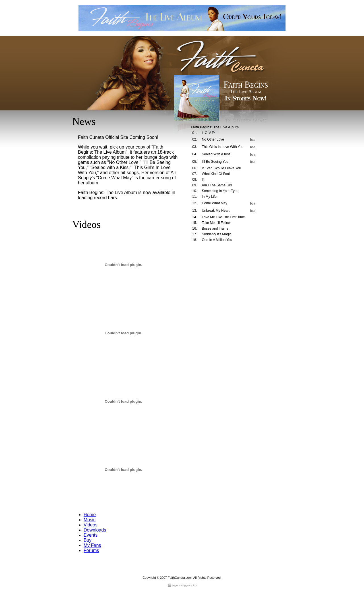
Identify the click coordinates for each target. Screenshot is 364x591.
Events (91, 535)
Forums (91, 550)
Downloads (95, 530)
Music (90, 520)
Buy (88, 540)
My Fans (92, 545)
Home (90, 515)
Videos (91, 525)
